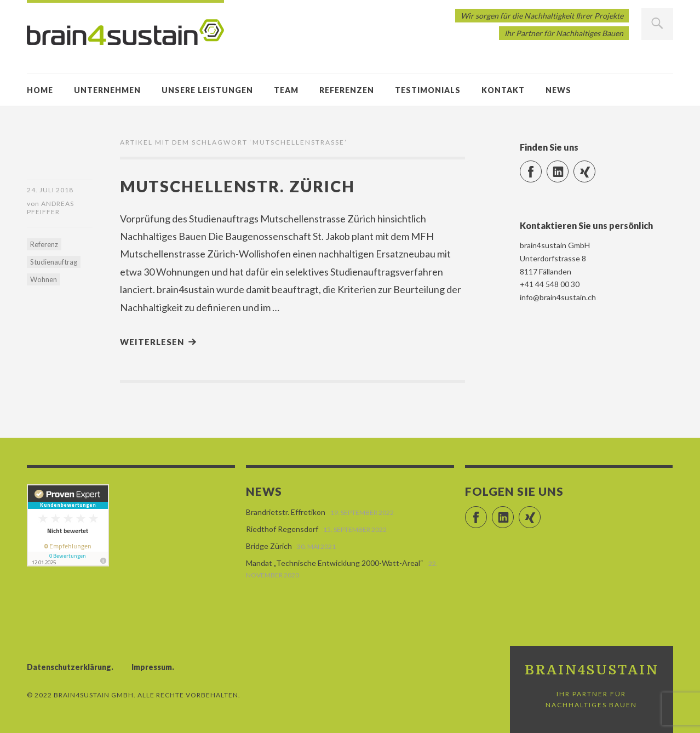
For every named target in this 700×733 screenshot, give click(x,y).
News (558, 90)
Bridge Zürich (269, 546)
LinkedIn (568, 167)
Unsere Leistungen (207, 90)
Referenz (44, 244)
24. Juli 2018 (50, 190)
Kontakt (503, 90)
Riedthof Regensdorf (282, 529)
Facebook (541, 167)
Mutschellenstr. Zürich (237, 186)
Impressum (152, 667)
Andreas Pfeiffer (50, 208)
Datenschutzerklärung (69, 667)
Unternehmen (107, 90)
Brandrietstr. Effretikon (286, 512)
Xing (595, 167)
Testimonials (428, 90)
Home (40, 90)
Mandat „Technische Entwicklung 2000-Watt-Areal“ (335, 563)
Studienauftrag (54, 262)
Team (286, 90)
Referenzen (347, 90)
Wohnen (44, 279)
